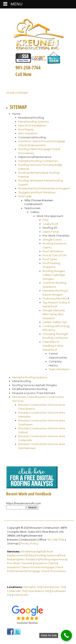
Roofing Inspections (53, 559)
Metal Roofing (21, 381)
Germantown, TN (53, 587)
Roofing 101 (50, 228)
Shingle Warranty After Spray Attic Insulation (54, 314)
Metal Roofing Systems (33, 122)
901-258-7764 (56, 540)
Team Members (59, 369)
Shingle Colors (52, 240)
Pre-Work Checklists (56, 236)
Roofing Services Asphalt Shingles (34, 385)
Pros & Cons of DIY (55, 255)
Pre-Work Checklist (20, 563)
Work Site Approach (50, 216)
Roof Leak (25, 196)
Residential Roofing (31, 118)
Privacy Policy (29, 543)
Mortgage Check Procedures (46, 571)
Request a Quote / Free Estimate (34, 393)
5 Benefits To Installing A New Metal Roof (53, 346)
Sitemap (13, 543)
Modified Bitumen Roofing (30, 389)
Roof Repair (26, 129)
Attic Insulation (28, 133)
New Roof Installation (32, 125)
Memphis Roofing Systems (30, 377)
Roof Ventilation (53, 251)
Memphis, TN (32, 587)
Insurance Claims (45, 563)
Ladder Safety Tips (55, 322)
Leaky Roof (51, 224)
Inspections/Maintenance (35, 157)
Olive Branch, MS (38, 591)
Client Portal (51, 232)
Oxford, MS (21, 595)
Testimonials (32, 208)
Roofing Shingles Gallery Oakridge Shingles (54, 275)
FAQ (45, 220)
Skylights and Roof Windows (37, 192)
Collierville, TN (16, 591)
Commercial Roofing (32, 137)
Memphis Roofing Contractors (38, 161)
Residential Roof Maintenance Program (44, 188)
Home (10, 93)
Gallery (35, 212)
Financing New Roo (55, 298)
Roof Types (50, 259)
